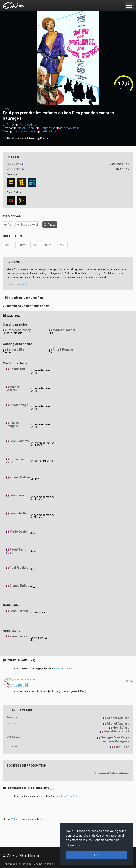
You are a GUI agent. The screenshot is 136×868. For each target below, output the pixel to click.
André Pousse (63, 349)
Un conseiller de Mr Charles (41, 372)
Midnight (16, 819)
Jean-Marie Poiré (69, 128)
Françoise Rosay (23, 131)
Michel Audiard (28, 125)
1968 (7, 109)
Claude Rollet (19, 586)
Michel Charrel (12, 389)
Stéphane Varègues (114, 741)
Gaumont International (112, 773)
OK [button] (96, 855)
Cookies (38, 864)
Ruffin (33, 569)
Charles (7, 352)
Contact (49, 864)
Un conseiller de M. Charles (41, 390)
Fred (51, 352)
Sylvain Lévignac (13, 425)
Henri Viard (46, 128)
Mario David (18, 531)
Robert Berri (18, 369)
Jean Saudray (19, 441)
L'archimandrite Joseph (39, 639)
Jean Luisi (17, 495)
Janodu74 (21, 685)
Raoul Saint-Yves (16, 551)
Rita (51, 333)
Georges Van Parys (115, 737)
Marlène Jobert (49, 131)
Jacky (34, 533)
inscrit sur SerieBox (64, 668)
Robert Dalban (20, 477)
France (42, 139)
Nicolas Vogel (19, 405)
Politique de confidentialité (17, 864)
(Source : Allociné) (17, 285)
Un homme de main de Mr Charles (42, 444)
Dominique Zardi (15, 461)
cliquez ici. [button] (74, 845)
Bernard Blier (16, 349)
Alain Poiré (121, 747)
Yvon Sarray (18, 636)
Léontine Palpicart (12, 333)
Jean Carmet (19, 611)
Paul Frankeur (20, 568)
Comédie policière (23, 138)
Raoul (34, 551)
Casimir (35, 479)
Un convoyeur (38, 613)
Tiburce (34, 587)
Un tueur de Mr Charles (43, 461)
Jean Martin (18, 513)
